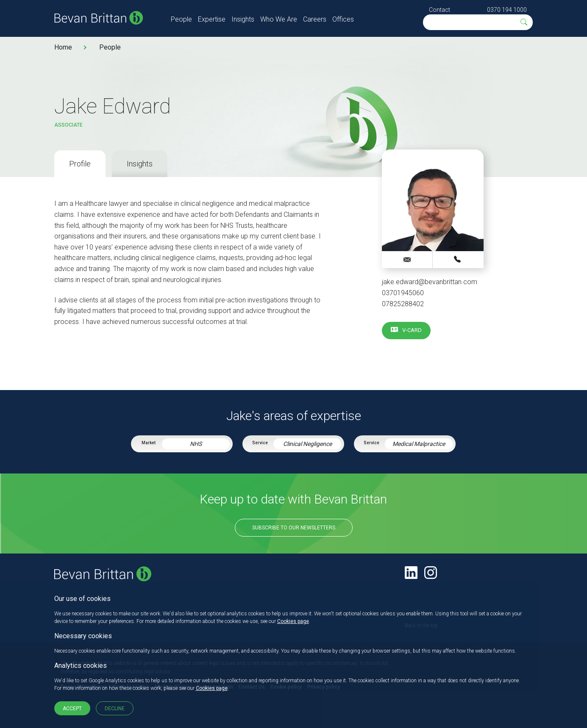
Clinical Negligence (307, 444)
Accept (72, 709)
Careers (315, 19)
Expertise (212, 19)
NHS (196, 444)
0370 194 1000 (507, 10)
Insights (243, 19)
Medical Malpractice (419, 444)
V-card (412, 330)
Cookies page (293, 621)
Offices (343, 19)
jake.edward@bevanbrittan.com (430, 282)
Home (63, 47)
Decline (115, 709)
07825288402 (403, 304)
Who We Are (279, 19)
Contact (440, 10)
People (181, 19)
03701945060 (403, 293)
